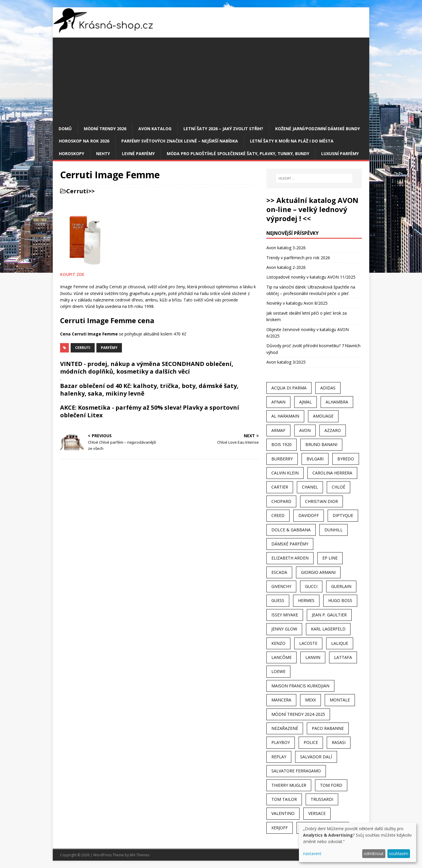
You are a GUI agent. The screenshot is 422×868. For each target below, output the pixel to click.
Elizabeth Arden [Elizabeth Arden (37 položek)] (290, 558)
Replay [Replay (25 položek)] (279, 757)
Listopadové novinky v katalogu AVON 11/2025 (311, 277)
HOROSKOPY (72, 154)
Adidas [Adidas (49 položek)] (328, 388)
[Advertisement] (211, 79)
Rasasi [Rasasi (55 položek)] (339, 742)
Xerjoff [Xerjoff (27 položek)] (280, 828)
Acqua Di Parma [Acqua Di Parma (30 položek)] (289, 388)
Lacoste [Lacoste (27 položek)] (308, 643)
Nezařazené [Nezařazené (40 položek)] (285, 728)
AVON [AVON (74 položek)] (305, 430)
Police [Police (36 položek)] (311, 742)
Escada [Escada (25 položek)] (279, 572)
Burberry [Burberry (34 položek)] (282, 459)
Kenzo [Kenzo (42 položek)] (278, 643)
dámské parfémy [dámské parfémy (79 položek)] (290, 544)
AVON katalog (155, 129)
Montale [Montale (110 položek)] (340, 700)
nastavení (312, 853)
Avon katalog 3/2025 (286, 362)
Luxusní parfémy (340, 154)
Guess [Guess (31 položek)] (278, 600)
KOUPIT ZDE (72, 274)
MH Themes (140, 855)
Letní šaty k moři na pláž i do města (292, 141)
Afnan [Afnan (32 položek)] (278, 402)
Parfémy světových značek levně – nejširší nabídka (180, 141)
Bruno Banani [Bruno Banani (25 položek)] (321, 444)
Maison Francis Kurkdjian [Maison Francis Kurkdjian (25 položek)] (300, 686)
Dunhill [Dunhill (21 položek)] (333, 530)
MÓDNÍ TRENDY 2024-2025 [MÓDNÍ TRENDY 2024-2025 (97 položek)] (298, 714)
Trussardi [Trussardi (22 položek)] (322, 799)
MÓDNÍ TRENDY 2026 (105, 129)
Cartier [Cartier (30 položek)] (280, 487)
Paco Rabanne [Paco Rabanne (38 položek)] (328, 728)
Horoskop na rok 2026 (84, 141)
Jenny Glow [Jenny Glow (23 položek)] (284, 629)
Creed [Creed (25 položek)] (278, 515)
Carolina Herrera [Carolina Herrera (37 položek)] (332, 473)
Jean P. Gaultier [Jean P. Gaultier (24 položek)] (329, 615)
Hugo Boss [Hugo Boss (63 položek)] (340, 600)
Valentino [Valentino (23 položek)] (283, 813)
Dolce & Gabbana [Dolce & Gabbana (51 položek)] (291, 530)
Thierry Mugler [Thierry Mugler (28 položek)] (289, 785)
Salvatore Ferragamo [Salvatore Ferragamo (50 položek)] (296, 771)
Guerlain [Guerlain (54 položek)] (341, 586)
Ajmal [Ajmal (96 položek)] (306, 402)
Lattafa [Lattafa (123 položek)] (343, 657)
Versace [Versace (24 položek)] (317, 813)
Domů (65, 129)
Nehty (103, 154)
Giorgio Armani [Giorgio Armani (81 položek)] (318, 572)
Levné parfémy (138, 154)
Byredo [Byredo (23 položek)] (346, 459)
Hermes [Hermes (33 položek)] (306, 600)
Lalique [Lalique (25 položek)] (340, 643)
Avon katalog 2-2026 (286, 267)
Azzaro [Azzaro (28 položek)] (333, 430)
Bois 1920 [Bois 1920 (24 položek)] (281, 444)
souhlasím (399, 853)
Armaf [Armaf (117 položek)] (278, 430)
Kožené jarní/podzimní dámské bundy (318, 129)
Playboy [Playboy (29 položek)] (281, 742)
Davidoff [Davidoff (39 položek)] (309, 515)
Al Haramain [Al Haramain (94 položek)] (285, 416)
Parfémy (109, 348)
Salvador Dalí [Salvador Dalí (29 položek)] (316, 757)
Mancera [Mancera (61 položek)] (281, 700)
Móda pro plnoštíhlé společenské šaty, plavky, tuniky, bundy (238, 154)
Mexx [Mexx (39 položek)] (310, 700)
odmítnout (374, 853)
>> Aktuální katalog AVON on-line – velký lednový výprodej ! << (312, 209)
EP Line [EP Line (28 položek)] (330, 558)
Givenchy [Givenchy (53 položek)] (281, 586)
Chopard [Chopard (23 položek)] (281, 501)
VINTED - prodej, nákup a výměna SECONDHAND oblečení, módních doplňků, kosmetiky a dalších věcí (147, 368)
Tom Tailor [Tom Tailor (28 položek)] (284, 799)
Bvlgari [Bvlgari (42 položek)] (315, 459)
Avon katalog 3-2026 (286, 248)
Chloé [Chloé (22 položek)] (338, 487)
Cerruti (77, 191)
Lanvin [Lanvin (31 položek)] (313, 657)
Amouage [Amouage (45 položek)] (323, 416)
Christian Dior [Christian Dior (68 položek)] (321, 501)
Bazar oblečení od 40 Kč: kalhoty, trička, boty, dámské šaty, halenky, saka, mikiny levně (149, 390)
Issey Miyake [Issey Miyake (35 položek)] (285, 615)
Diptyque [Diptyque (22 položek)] (343, 515)
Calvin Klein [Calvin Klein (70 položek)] (285, 473)
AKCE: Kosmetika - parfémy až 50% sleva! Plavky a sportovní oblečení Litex (150, 411)
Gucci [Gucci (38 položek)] (311, 586)
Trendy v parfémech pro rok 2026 (298, 258)
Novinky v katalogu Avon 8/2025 (297, 303)
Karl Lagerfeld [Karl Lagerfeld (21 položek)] (328, 629)
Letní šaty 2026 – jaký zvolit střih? (223, 129)
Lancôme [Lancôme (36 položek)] (281, 657)
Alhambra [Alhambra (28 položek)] (337, 402)
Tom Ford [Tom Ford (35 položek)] (331, 785)
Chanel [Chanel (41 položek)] (310, 487)
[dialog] (358, 842)
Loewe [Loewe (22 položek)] (278, 671)
